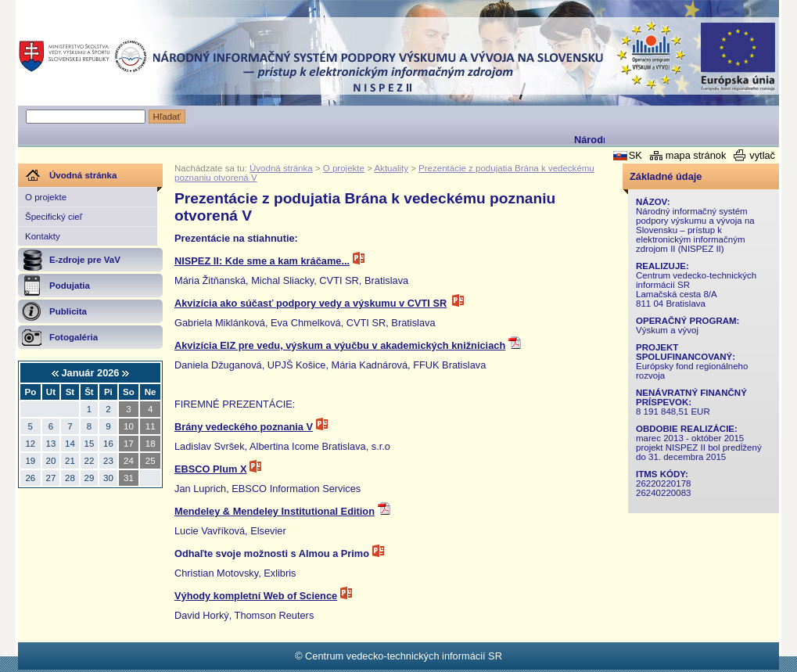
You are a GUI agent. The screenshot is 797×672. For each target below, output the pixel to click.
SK (635, 155)
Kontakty (43, 236)
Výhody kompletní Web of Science (256, 596)
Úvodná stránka (281, 168)
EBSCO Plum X (210, 469)
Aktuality (391, 168)
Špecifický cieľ (54, 217)
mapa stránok (696, 155)
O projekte (46, 197)
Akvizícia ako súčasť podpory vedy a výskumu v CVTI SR (311, 303)
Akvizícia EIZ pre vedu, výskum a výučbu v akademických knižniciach (340, 345)
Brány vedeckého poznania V (244, 427)
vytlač (762, 155)
